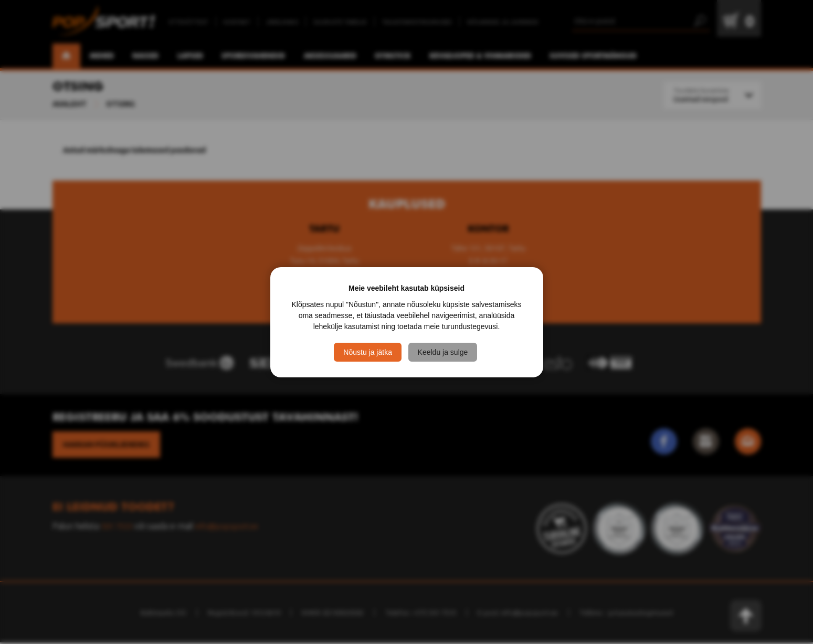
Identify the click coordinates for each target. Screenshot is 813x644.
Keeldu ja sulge (445, 352)
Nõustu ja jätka (368, 352)
